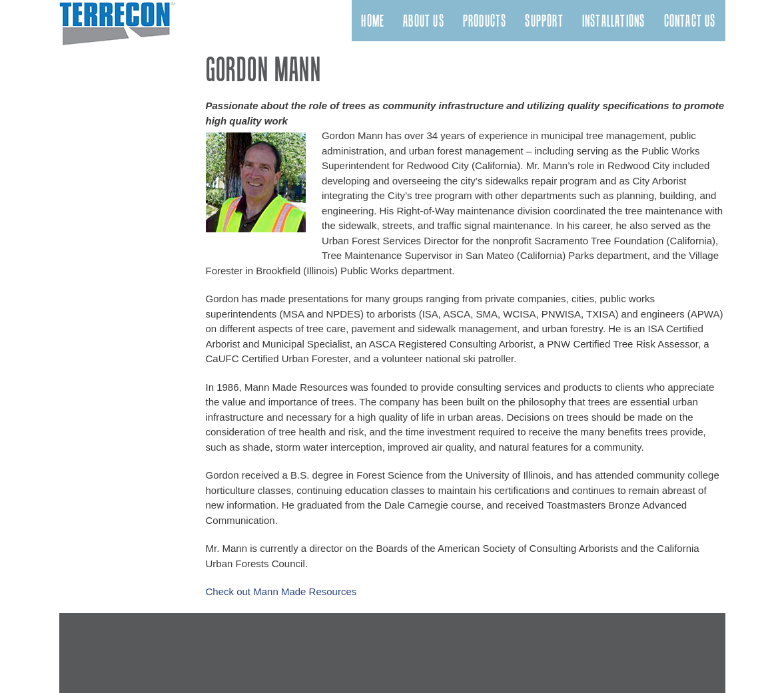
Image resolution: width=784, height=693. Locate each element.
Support (544, 21)
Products (485, 21)
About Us (424, 21)
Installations (614, 21)
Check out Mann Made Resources (281, 591)
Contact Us (690, 21)
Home (373, 21)
